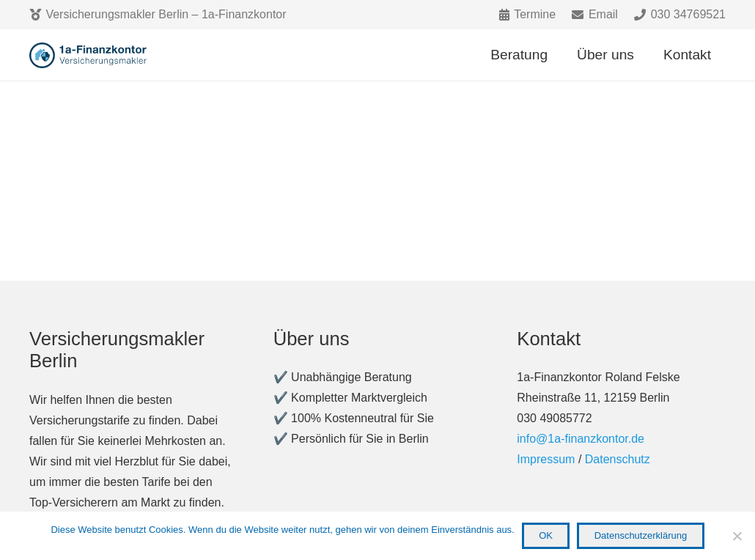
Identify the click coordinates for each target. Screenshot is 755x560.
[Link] (89, 55)
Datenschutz (618, 459)
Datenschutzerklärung (641, 535)
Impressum (546, 459)
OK (546, 535)
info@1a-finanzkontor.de (581, 439)
